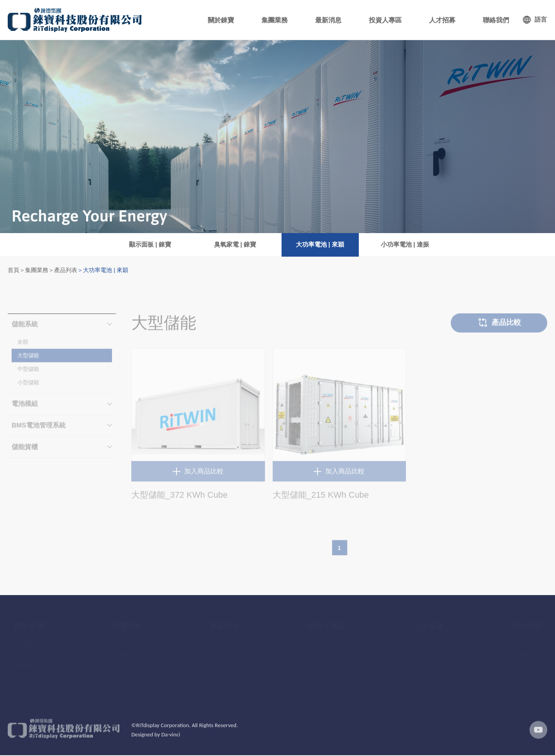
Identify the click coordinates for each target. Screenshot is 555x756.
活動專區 (317, 672)
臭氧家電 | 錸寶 (235, 245)
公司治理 (317, 661)
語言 (541, 20)
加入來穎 (423, 672)
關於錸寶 (235, 20)
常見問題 (317, 684)
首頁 (14, 270)
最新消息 (337, 20)
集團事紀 (24, 661)
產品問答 (121, 650)
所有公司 (521, 639)
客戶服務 (521, 650)
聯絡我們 (497, 20)
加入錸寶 (423, 661)
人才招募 (446, 20)
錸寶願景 (24, 650)
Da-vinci (171, 740)
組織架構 (24, 684)
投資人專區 (392, 20)
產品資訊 (121, 639)
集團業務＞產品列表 (51, 270)
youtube (538, 736)
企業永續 (24, 695)
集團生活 (423, 650)
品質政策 (121, 661)
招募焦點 (423, 639)
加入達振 (423, 684)
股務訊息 (317, 650)
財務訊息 (317, 639)
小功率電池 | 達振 (405, 245)
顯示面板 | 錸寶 (150, 245)
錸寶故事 (24, 639)
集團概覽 (24, 672)
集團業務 (286, 20)
